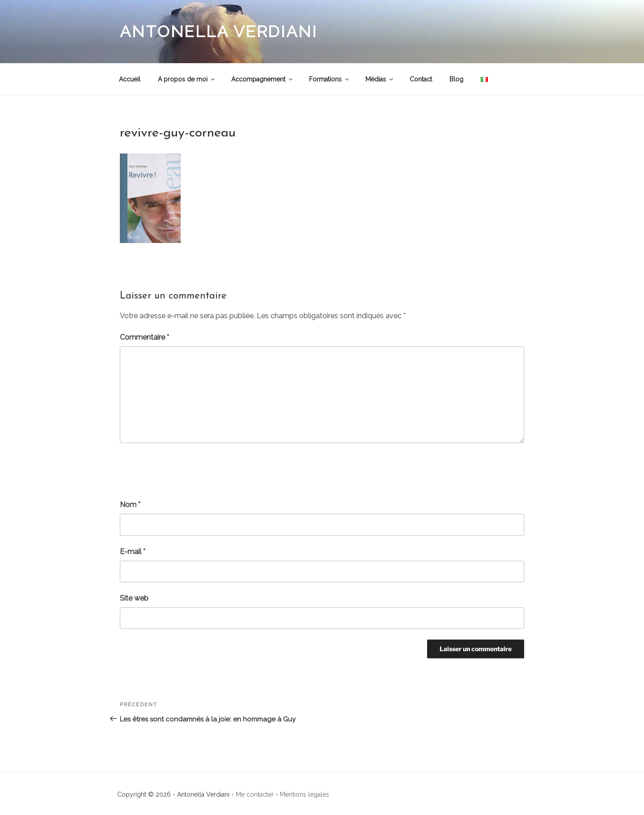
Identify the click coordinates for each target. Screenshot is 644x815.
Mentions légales (305, 794)
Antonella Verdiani (219, 31)
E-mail (133, 552)
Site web (134, 598)
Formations (330, 79)
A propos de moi (187, 79)
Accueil (130, 79)
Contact (421, 79)
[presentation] (188, 471)
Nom (130, 505)
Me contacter (255, 794)
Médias (380, 79)
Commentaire (144, 337)
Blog (456, 79)
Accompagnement (263, 79)
